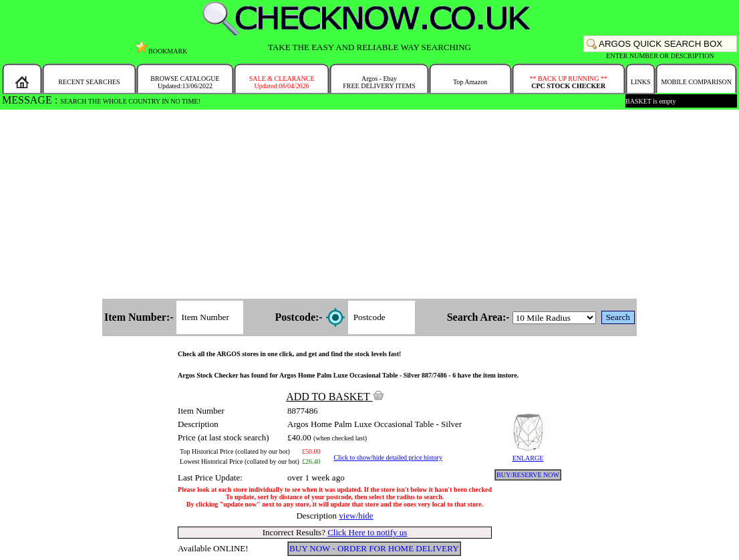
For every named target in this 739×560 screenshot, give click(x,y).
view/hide (356, 516)
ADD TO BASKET (335, 397)
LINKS (640, 82)
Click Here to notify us (367, 532)
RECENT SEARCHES (89, 82)
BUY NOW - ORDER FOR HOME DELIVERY (374, 548)
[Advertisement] (370, 205)
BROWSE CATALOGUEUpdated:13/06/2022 (185, 82)
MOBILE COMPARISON (696, 82)
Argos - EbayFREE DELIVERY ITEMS (379, 82)
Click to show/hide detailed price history (388, 457)
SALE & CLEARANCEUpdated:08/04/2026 (282, 82)
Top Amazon (470, 82)
